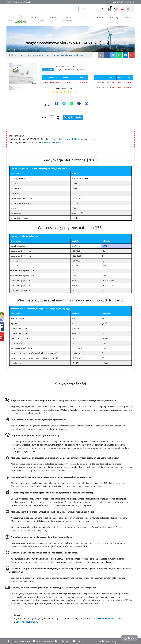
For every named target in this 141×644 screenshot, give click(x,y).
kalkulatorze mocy (52, 142)
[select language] (130, 9)
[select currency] (116, 9)
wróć (48, 70)
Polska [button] (100, 17)
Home (34, 17)
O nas (42, 19)
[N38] (104, 246)
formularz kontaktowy (70, 139)
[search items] (90, 9)
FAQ (9, 2)
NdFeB (76, 246)
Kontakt (128, 17)
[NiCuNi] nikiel (77, 198)
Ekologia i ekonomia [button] (68, 19)
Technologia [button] (114, 17)
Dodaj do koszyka (73, 117)
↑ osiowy (75, 203)
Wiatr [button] (89, 17)
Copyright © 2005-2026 (106, 641)
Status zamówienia (22, 2)
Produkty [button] (54, 17)
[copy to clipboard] (101, 55)
